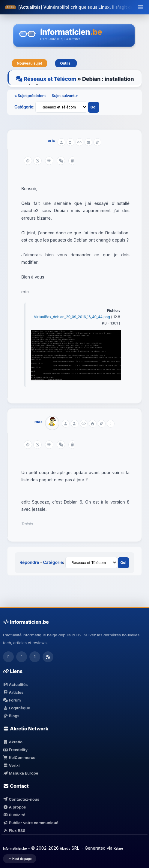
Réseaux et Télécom (50, 79)
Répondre (29, 562)
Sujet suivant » (65, 96)
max (39, 422)
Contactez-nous (21, 799)
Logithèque (16, 708)
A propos (14, 807)
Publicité (14, 815)
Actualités (15, 684)
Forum (12, 700)
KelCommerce (19, 757)
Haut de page (20, 859)
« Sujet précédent (30, 96)
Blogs (11, 716)
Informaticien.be (15, 848)
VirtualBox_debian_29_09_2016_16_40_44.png (72, 317)
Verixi (11, 765)
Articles (13, 692)
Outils (66, 63)
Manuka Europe (21, 773)
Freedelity (15, 750)
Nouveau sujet (30, 63)
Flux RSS (14, 830)
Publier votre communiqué (31, 823)
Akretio (13, 742)
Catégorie (24, 107)
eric (51, 140)
